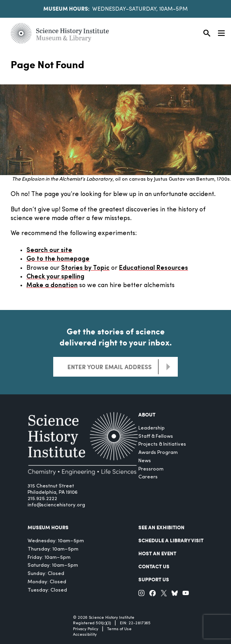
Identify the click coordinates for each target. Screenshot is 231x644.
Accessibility (85, 635)
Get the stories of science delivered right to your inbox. (116, 337)
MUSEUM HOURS (48, 527)
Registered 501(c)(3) (92, 623)
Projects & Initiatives (162, 444)
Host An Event (157, 553)
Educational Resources (154, 268)
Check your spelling (55, 277)
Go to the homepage (58, 259)
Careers (148, 477)
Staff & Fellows (156, 436)
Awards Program (158, 453)
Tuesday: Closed (47, 590)
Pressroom (151, 469)
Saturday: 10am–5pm (53, 565)
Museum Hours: (66, 8)
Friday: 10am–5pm (49, 557)
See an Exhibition (161, 527)
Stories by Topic (85, 268)
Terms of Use (119, 629)
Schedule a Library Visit (171, 540)
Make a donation (52, 286)
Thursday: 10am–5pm (53, 549)
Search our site (49, 250)
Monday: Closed (47, 582)
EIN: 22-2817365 (135, 623)
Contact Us (154, 566)
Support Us (154, 579)
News (145, 461)
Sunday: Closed (46, 574)
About (147, 414)
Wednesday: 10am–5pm (56, 541)
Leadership (152, 428)
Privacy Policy (86, 629)
